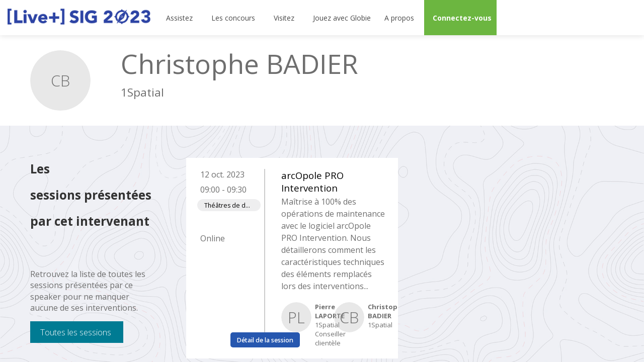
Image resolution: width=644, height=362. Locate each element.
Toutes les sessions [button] (76, 332)
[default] (340, 18)
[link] (180, 18)
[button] (460, 18)
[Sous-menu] (197, 18)
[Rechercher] (601, 18)
